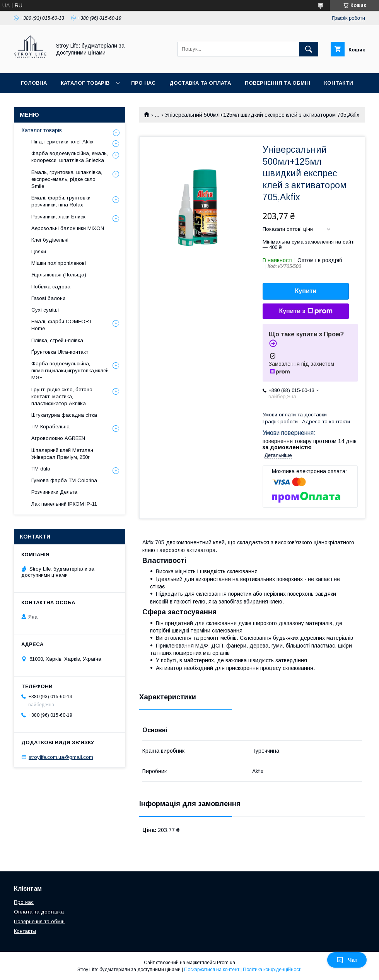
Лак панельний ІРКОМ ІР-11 (64, 504)
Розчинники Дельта (54, 492)
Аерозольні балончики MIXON (68, 228)
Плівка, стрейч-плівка (57, 340)
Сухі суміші (45, 310)
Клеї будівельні (50, 240)
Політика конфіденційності (272, 970)
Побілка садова (51, 287)
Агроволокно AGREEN (58, 438)
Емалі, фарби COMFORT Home (62, 325)
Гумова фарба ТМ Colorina (64, 480)
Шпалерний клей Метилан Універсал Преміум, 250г (62, 454)
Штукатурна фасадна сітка (64, 415)
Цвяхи (39, 251)
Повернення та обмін (277, 83)
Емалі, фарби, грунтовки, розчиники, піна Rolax (61, 201)
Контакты (25, 931)
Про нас (143, 83)
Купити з (306, 311)
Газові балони (48, 298)
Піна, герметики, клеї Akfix (62, 142)
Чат (347, 960)
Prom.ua (226, 963)
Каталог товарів (85, 83)
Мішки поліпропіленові (59, 263)
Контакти (339, 83)
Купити (306, 291)
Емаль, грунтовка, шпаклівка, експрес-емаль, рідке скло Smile (67, 179)
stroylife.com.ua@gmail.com (61, 757)
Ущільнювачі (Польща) (59, 275)
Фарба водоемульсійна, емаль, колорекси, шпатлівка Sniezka (70, 157)
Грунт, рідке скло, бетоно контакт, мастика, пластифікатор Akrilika (62, 396)
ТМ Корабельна (50, 427)
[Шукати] (309, 49)
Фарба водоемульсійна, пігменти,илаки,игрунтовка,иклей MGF (70, 371)
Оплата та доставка (39, 912)
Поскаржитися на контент (212, 970)
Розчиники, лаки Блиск (58, 217)
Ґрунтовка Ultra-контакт (60, 352)
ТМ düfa (41, 469)
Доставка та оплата (200, 83)
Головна (34, 83)
